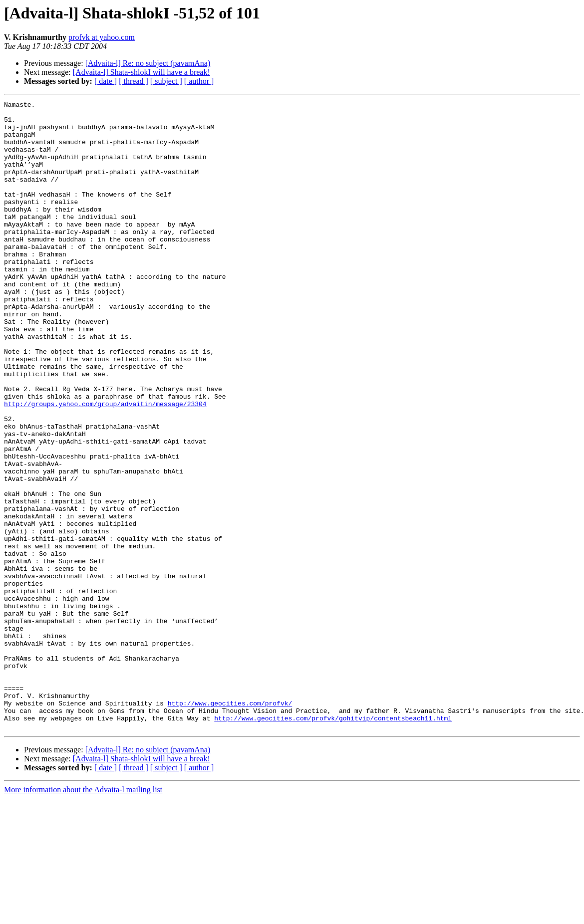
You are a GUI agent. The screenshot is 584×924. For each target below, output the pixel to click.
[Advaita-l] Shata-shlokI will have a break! (142, 72)
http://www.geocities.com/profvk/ (230, 824)
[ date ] (106, 81)
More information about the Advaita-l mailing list (83, 915)
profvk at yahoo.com (102, 37)
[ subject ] (166, 81)
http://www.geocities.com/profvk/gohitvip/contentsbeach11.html (333, 842)
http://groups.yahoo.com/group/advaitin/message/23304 (105, 465)
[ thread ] (134, 81)
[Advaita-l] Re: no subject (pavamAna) (148, 63)
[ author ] (199, 81)
